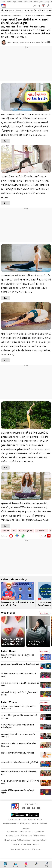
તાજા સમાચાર (9, 11)
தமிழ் (41, 2)
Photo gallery (17, 15)
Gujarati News (6, 15)
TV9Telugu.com (38, 832)
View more (45, 613)
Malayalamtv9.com (40, 840)
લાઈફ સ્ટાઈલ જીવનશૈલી (26, 531)
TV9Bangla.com (26, 836)
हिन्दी (3, 2)
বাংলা (31, 2)
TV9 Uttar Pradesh (19, 844)
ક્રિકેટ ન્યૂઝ (19, 11)
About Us (22, 819)
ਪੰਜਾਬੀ (36, 2)
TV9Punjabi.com (39, 836)
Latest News (8, 651)
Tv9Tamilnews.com (24, 840)
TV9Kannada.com (12, 836)
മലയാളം (47, 2)
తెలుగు (20, 2)
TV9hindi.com (12, 832)
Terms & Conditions (39, 823)
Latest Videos (9, 702)
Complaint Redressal (11, 823)
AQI (39, 6)
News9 (9, 2)
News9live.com (10, 840)
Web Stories (8, 613)
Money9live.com (33, 844)
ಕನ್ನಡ (15, 2)
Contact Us (13, 819)
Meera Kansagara (13, 42)
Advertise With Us (35, 819)
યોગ (14, 531)
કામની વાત (6, 531)
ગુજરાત (27, 11)
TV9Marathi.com (25, 832)
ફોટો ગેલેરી (41, 11)
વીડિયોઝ (33, 11)
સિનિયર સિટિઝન (41, 531)
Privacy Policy (25, 823)
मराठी (26, 2)
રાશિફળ (49, 11)
